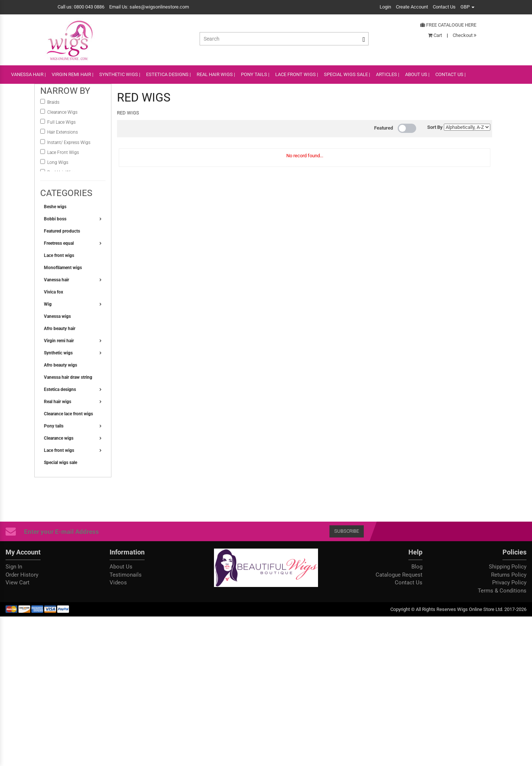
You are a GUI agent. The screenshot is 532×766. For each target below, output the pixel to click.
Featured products (62, 231)
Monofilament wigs (63, 268)
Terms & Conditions (502, 591)
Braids (54, 102)
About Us (121, 567)
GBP (467, 7)
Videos (118, 583)
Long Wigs (58, 162)
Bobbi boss (55, 219)
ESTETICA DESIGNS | (168, 74)
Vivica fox (53, 292)
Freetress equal (59, 243)
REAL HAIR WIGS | (216, 74)
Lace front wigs (59, 255)
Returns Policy (509, 575)
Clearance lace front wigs (68, 414)
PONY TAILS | (255, 74)
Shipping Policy (508, 567)
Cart (435, 35)
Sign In (14, 567)
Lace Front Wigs (63, 152)
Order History (22, 575)
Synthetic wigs (58, 353)
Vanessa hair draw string (68, 377)
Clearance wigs (59, 438)
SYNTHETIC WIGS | (120, 74)
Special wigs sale (61, 463)
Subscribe (347, 531)
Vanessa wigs (57, 316)
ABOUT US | (417, 74)
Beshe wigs (55, 207)
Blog (417, 567)
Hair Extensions (63, 132)
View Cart (18, 583)
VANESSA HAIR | (28, 74)
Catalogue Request (399, 575)
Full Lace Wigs (61, 122)
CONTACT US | (450, 74)
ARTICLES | (388, 74)
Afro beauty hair (60, 329)
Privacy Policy (509, 583)
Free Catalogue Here (448, 25)
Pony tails (54, 426)
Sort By (435, 127)
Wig (48, 304)
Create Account (412, 7)
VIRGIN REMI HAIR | (72, 74)
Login (385, 7)
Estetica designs (60, 389)
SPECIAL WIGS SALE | (347, 74)
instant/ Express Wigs (69, 142)
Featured (384, 128)
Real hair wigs (58, 402)
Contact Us (444, 7)
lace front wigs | (297, 74)
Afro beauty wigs (61, 365)
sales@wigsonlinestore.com (159, 7)
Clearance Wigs (62, 112)
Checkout (464, 35)
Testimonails (126, 575)
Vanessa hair (56, 280)
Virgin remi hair (59, 341)
